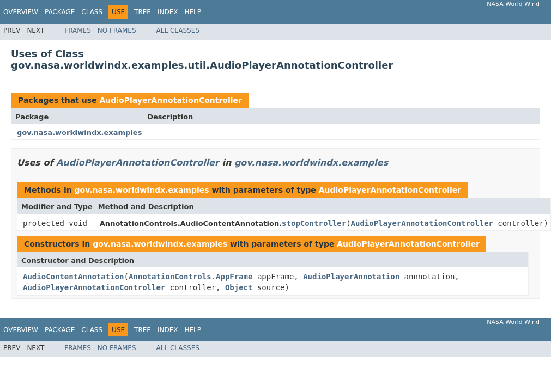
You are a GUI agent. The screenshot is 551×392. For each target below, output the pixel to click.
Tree (143, 12)
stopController (314, 223)
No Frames (117, 30)
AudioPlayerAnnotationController (171, 100)
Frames (78, 30)
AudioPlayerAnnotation (351, 277)
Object (239, 287)
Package (60, 12)
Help (193, 12)
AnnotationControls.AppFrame (191, 277)
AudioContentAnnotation (73, 277)
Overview (21, 12)
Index (168, 12)
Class (92, 12)
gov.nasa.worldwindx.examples (79, 133)
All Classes (178, 30)
